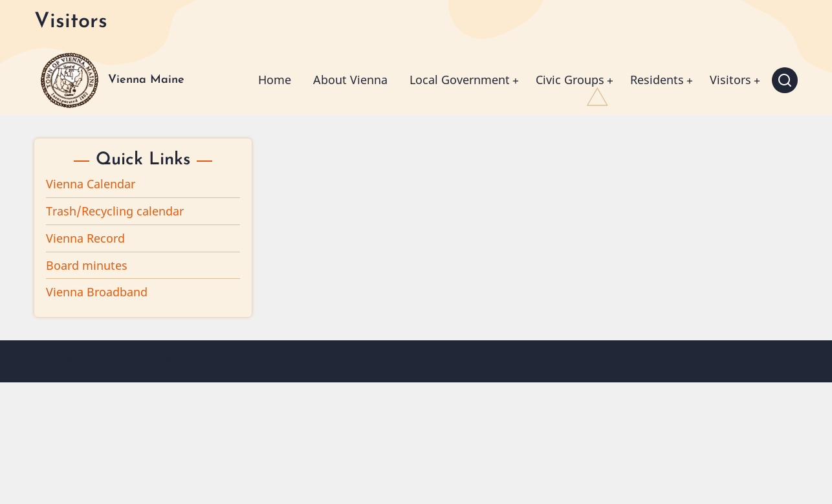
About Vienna (350, 80)
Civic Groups (570, 80)
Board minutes (87, 265)
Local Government (460, 80)
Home (275, 80)
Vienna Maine (146, 80)
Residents (657, 80)
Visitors (730, 80)
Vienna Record (85, 238)
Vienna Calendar (91, 184)
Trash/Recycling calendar (115, 211)
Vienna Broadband (97, 292)
